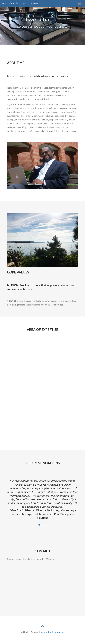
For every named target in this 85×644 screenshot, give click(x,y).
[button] (12, 499)
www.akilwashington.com (52, 632)
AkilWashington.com (20, 4)
